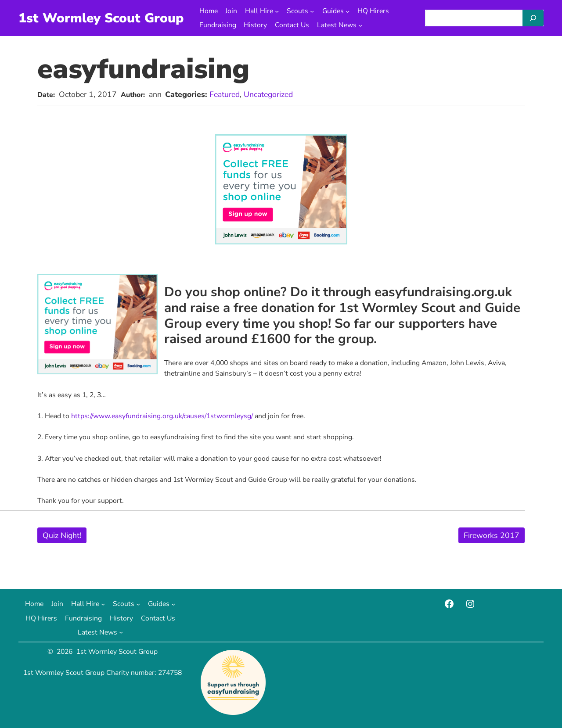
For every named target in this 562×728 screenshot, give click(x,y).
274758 (170, 673)
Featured (225, 94)
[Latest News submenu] (360, 25)
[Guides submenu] (348, 11)
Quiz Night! (62, 535)
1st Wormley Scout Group (101, 18)
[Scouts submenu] (312, 11)
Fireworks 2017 (492, 535)
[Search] (533, 18)
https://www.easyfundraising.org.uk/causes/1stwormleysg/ (162, 416)
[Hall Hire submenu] (277, 11)
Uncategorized (268, 94)
